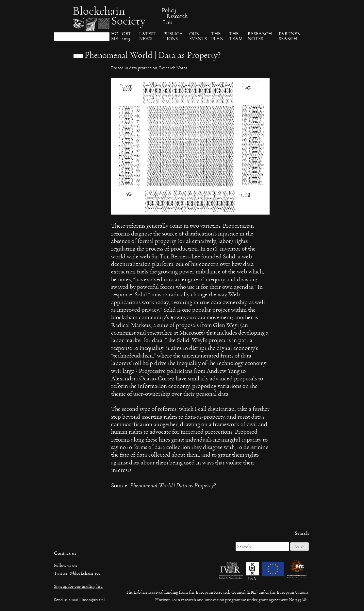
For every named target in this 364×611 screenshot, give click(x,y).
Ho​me (115, 36)
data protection (143, 68)
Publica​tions (173, 36)
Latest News (148, 36)
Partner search (290, 36)
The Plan (217, 36)
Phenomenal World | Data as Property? (173, 486)
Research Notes (260, 36)
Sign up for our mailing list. (79, 586)
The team (236, 36)
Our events (198, 36)
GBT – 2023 (129, 36)
